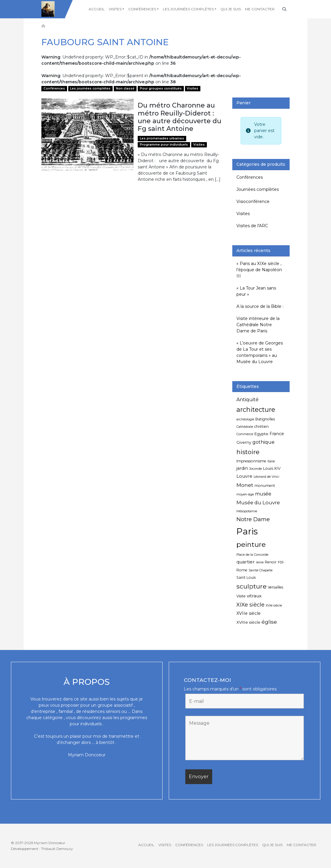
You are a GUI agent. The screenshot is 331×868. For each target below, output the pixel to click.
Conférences (142, 9)
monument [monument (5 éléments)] (265, 486)
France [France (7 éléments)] (277, 434)
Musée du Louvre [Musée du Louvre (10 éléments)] (258, 503)
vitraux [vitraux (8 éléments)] (254, 596)
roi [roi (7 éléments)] (281, 562)
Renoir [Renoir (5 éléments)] (271, 562)
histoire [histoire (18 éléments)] (248, 452)
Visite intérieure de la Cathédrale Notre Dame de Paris (258, 325)
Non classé (125, 88)
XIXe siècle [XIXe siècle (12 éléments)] (250, 605)
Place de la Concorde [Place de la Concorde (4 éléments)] (252, 555)
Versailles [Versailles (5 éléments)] (275, 587)
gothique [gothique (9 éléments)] (263, 442)
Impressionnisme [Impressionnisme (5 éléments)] (251, 461)
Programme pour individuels (164, 145)
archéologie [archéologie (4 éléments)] (245, 419)
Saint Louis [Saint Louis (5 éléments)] (246, 577)
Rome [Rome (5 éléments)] (242, 570)
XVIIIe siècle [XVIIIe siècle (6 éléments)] (248, 622)
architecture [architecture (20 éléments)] (256, 409)
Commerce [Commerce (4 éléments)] (245, 434)
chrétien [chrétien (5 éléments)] (261, 426)
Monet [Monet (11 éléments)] (245, 485)
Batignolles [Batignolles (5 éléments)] (265, 419)
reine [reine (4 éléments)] (260, 562)
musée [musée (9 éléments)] (263, 494)
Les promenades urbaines (162, 138)
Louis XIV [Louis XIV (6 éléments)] (272, 468)
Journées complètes (258, 189)
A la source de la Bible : (260, 306)
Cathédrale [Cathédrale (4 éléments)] (245, 427)
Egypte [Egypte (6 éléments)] (261, 434)
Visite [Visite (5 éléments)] (241, 596)
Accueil (97, 9)
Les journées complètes (188, 9)
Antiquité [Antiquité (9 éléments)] (248, 400)
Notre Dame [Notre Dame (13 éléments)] (253, 519)
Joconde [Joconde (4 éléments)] (255, 469)
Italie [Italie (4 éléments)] (271, 461)
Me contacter (260, 9)
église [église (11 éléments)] (269, 622)
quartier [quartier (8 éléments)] (246, 562)
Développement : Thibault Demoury (42, 849)
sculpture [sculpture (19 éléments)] (252, 586)
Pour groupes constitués (161, 88)
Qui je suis (231, 9)
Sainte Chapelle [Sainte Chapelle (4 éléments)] (261, 570)
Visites (115, 9)
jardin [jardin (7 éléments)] (242, 468)
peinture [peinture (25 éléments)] (251, 544)
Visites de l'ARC (252, 226)
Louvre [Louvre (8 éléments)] (244, 476)
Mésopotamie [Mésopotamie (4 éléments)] (247, 511)
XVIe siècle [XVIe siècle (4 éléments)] (274, 606)
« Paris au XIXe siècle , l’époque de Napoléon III (259, 270)
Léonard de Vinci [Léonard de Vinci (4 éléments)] (266, 477)
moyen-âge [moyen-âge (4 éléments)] (245, 494)
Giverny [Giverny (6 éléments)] (244, 442)
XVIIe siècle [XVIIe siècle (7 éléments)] (249, 613)
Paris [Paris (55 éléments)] (247, 531)
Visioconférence (253, 201)
